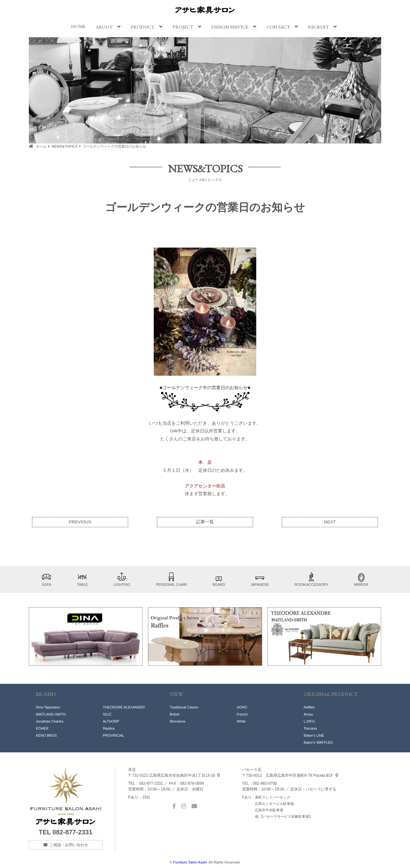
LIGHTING (122, 579)
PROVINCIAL (114, 735)
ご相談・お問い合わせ (69, 845)
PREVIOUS (80, 522)
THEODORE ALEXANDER (124, 707)
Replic (108, 728)
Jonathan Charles (50, 721)
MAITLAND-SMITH (51, 714)
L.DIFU (309, 721)
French (242, 714)
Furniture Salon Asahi (190, 862)
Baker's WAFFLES (318, 742)
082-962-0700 (265, 783)
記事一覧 (205, 522)
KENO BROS (46, 735)
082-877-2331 (73, 832)
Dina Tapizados (48, 707)
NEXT (330, 522)
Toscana (310, 728)
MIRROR (361, 579)
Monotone (178, 721)
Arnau (308, 714)
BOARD (219, 579)
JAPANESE (260, 579)
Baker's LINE (314, 735)
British (175, 714)
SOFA (46, 579)
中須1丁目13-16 (174, 775)
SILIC (107, 714)
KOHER (42, 728)
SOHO (242, 707)
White (241, 721)
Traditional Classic (184, 707)
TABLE (82, 579)
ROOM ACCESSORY (312, 579)
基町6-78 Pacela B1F (290, 775)
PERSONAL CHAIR (172, 579)
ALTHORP (111, 721)
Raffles (309, 707)
